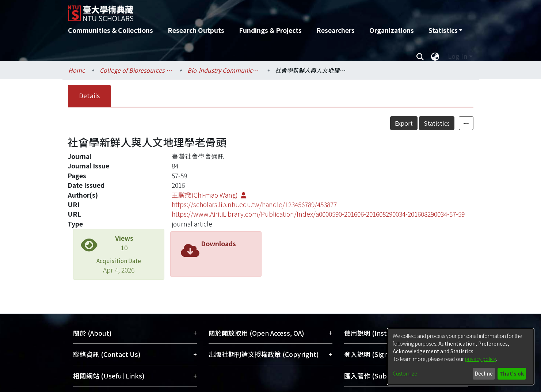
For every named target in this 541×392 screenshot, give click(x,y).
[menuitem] (445, 30)
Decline (484, 373)
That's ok (512, 373)
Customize (405, 373)
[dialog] (461, 357)
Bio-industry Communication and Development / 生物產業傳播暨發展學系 (224, 70)
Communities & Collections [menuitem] (111, 30)
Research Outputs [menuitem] (196, 30)
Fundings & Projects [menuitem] (270, 30)
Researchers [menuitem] (336, 30)
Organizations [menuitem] (392, 30)
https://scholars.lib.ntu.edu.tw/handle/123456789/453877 (254, 204)
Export (404, 123)
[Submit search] (420, 56)
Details (89, 96)
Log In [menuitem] (458, 56)
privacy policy (481, 359)
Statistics (437, 123)
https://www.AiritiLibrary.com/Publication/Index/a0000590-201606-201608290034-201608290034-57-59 (318, 214)
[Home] (231, 11)
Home (77, 70)
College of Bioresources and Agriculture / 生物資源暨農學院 (136, 70)
